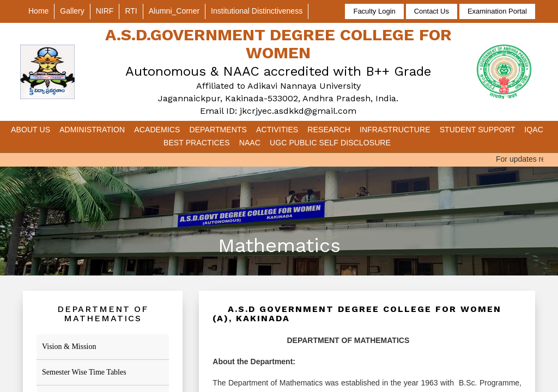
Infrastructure (395, 130)
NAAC (250, 143)
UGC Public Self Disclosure (330, 143)
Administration (92, 130)
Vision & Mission (69, 347)
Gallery (72, 11)
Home (38, 11)
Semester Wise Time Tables (84, 372)
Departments (218, 130)
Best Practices (197, 143)
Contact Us (432, 11)
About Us (31, 130)
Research (329, 130)
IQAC (534, 130)
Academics (157, 130)
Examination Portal (497, 11)
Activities (277, 130)
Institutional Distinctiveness (257, 11)
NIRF (105, 11)
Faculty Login (374, 11)
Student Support (478, 130)
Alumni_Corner (174, 11)
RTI (131, 11)
